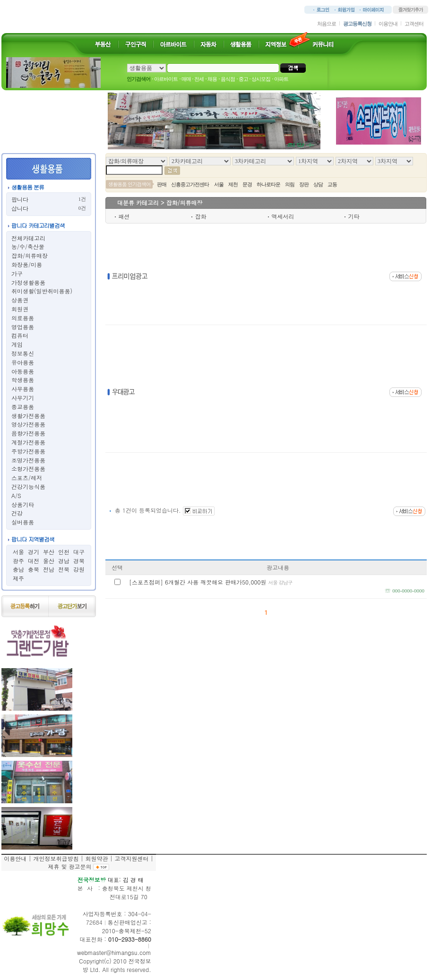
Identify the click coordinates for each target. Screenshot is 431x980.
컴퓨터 (20, 335)
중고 (243, 79)
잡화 (201, 216)
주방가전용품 (28, 451)
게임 (17, 344)
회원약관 (96, 858)
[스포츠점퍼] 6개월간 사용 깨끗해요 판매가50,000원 (211, 582)
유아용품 (23, 362)
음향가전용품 (28, 433)
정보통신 (23, 353)
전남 (49, 569)
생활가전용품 (28, 416)
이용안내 (388, 24)
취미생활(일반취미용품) (42, 291)
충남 (18, 569)
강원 (79, 569)
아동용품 (23, 371)
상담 (318, 184)
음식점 (228, 79)
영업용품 (23, 327)
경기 (34, 552)
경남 (64, 561)
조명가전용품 (28, 460)
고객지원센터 (131, 858)
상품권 (20, 300)
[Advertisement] (241, 276)
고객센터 (414, 24)
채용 (212, 79)
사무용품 (23, 389)
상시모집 (261, 79)
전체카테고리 (28, 238)
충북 (34, 569)
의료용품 (23, 318)
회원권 (20, 309)
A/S (16, 495)
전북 (64, 569)
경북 (79, 561)
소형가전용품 (28, 469)
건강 (17, 513)
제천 (233, 184)
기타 (354, 216)
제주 (18, 578)
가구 (17, 273)
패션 (124, 216)
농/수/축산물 (28, 246)
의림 (290, 184)
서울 (18, 552)
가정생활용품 (28, 282)
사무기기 (23, 398)
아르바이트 (166, 79)
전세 (199, 79)
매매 (186, 79)
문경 (247, 184)
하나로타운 (268, 184)
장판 (304, 184)
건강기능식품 (28, 486)
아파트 (281, 79)
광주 (18, 561)
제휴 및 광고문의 (69, 866)
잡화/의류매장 (30, 255)
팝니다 (20, 199)
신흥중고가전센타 (190, 184)
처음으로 (327, 24)
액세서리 (283, 216)
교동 (332, 184)
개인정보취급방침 (56, 858)
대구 (79, 552)
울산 (49, 561)
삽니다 (20, 208)
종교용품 (23, 407)
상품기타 (23, 504)
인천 (64, 552)
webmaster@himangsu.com (114, 952)
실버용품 (23, 522)
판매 (162, 184)
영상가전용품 (28, 424)
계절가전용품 (28, 442)
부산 (49, 552)
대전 (34, 561)
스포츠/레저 (27, 477)
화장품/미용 (27, 264)
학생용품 (23, 380)
